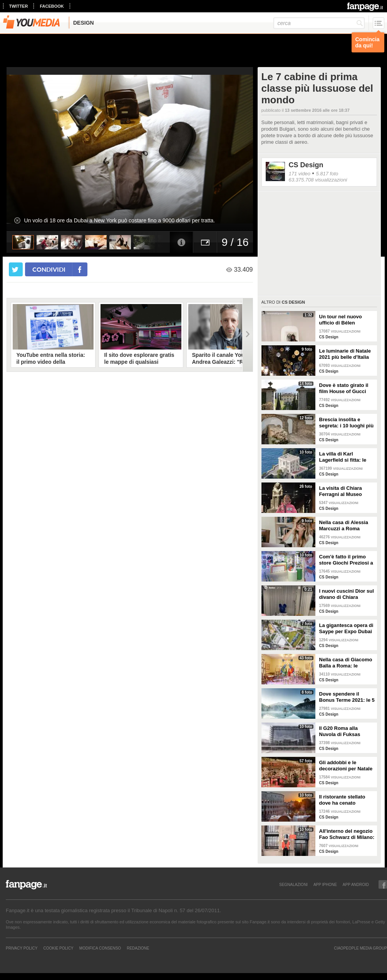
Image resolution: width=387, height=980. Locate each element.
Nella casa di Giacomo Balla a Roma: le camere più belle (346, 663)
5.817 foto (327, 174)
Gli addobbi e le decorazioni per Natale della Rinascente (346, 766)
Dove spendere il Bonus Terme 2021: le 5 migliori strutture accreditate (347, 697)
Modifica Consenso (100, 948)
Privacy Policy (22, 948)
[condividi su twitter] (16, 269)
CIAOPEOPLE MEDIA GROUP (360, 948)
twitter (19, 6)
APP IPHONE (325, 884)
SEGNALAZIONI (293, 884)
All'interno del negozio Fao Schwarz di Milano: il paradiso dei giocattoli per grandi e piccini (347, 834)
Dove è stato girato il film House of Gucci (344, 388)
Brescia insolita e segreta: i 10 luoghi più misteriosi (347, 423)
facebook (52, 6)
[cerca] (319, 23)
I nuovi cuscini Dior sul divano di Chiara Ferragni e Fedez (347, 594)
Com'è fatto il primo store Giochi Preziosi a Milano (346, 560)
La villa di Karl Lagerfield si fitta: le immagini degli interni (345, 457)
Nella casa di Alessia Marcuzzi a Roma (344, 525)
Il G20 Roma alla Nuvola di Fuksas (340, 731)
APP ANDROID (356, 884)
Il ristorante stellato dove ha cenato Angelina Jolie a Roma (346, 800)
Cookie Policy (58, 948)
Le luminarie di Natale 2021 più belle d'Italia (345, 354)
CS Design (306, 165)
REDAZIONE (138, 948)
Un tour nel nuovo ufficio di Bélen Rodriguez (341, 320)
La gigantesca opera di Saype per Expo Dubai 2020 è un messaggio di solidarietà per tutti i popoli (346, 629)
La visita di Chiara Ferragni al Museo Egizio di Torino (341, 491)
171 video (300, 174)
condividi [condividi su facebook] (49, 269)
